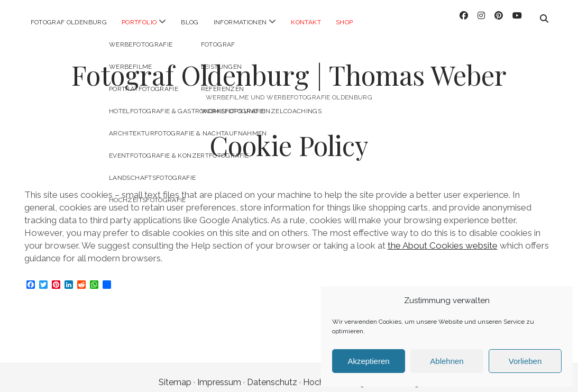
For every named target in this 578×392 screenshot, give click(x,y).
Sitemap (175, 373)
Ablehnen (447, 361)
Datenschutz (272, 373)
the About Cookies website (443, 236)
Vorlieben (525, 361)
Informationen (240, 22)
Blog (190, 22)
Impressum (219, 373)
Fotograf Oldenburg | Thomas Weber (289, 65)
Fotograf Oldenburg (69, 22)
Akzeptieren (368, 361)
